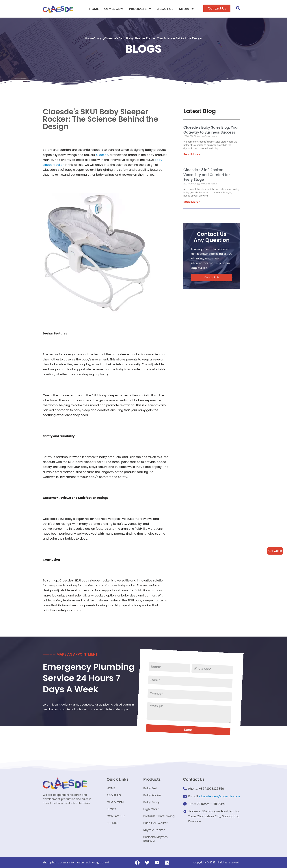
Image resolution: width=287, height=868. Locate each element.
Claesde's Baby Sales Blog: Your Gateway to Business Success (211, 130)
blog (99, 38)
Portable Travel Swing (159, 816)
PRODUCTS (140, 9)
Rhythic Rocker (154, 830)
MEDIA (187, 9)
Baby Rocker (152, 795)
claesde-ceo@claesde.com (219, 796)
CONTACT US (116, 816)
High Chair (151, 809)
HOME (94, 9)
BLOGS (111, 809)
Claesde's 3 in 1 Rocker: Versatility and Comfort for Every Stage (207, 175)
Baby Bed (150, 788)
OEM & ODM (114, 9)
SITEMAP (113, 823)
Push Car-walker (155, 823)
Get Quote (275, 551)
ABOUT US (165, 9)
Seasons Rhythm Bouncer (155, 839)
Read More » (192, 154)
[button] (217, 8)
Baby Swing (152, 802)
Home (89, 38)
